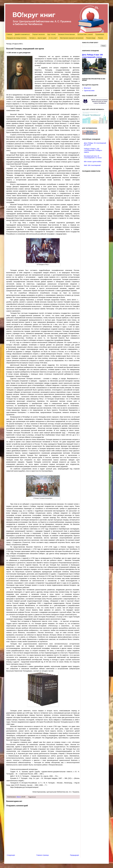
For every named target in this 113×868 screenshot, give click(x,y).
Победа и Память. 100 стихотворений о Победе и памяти (93, 150)
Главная (9, 34)
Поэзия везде (91, 38)
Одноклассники (89, 91)
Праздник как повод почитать (17, 38)
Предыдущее (74, 855)
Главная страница (43, 855)
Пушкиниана (100, 34)
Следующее (11, 855)
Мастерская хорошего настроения (72, 38)
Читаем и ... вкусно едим (38, 38)
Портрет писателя (39, 34)
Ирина (19, 797)
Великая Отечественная (66, 34)
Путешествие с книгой (85, 34)
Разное (101, 38)
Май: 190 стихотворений (92, 165)
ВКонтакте (88, 88)
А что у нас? (53, 38)
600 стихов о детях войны (93, 162)
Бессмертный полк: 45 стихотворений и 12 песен (93, 157)
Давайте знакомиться (22, 34)
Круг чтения (51, 34)
